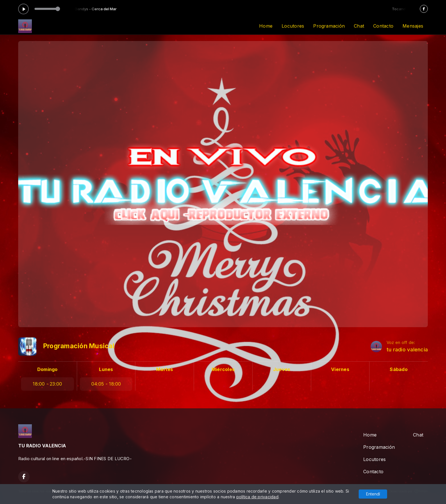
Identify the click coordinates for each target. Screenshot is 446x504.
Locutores (293, 26)
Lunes (106, 369)
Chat (359, 26)
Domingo (48, 369)
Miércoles (223, 369)
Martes (165, 369)
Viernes (340, 369)
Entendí (373, 494)
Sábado (398, 369)
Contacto (383, 26)
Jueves (282, 369)
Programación (329, 26)
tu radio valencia (407, 350)
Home (266, 26)
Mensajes (413, 26)
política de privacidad (257, 497)
